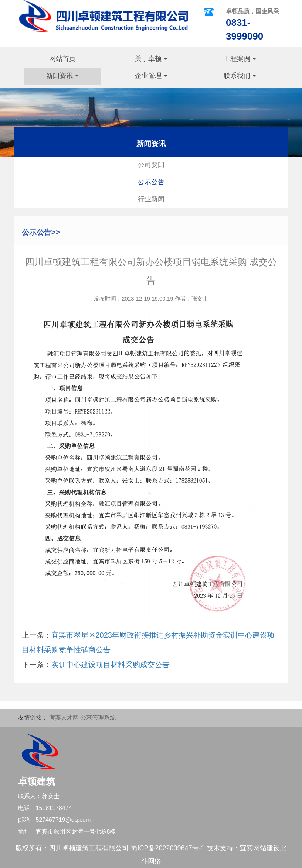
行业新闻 (151, 199)
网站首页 (62, 59)
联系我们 (240, 76)
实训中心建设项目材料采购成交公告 (111, 665)
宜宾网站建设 (260, 848)
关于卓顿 (151, 59)
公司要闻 (151, 165)
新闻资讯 (62, 76)
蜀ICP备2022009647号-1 (167, 848)
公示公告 (151, 182)
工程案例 (240, 59)
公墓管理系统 (98, 718)
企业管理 (151, 76)
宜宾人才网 (64, 718)
